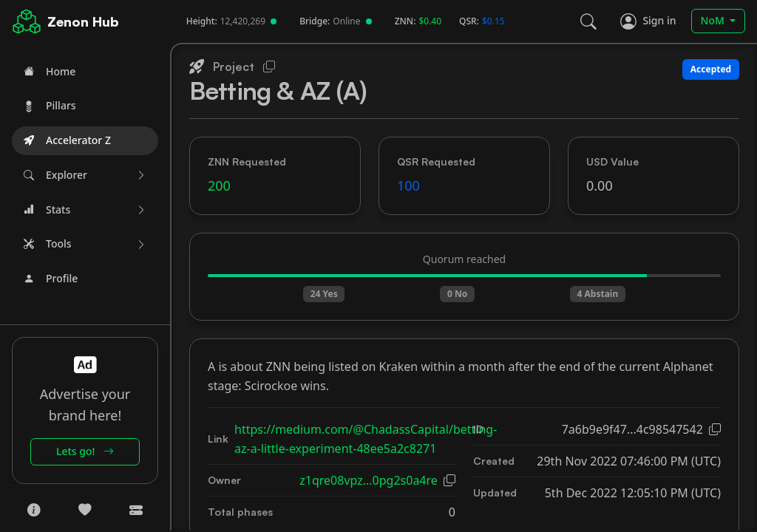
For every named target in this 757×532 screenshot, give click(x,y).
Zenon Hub (83, 21)
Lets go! (85, 451)
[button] (85, 175)
